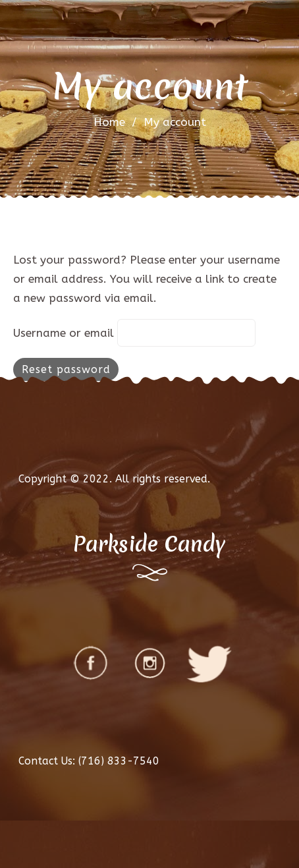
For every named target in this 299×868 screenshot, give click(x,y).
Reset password (66, 369)
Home (109, 122)
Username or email (64, 333)
